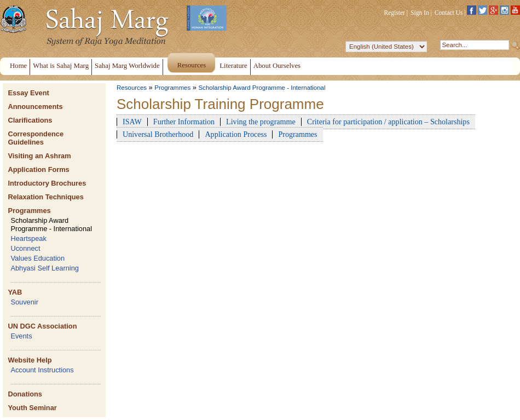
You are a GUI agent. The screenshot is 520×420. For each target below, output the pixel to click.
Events (21, 336)
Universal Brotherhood (158, 134)
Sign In (420, 13)
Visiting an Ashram (39, 156)
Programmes (29, 211)
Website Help (30, 360)
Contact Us (449, 13)
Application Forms (38, 169)
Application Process (236, 134)
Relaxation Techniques (45, 197)
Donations (25, 394)
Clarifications (30, 120)
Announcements (35, 107)
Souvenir (24, 302)
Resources (132, 88)
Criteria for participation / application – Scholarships (388, 122)
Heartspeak (28, 238)
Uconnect (25, 248)
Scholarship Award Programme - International (51, 225)
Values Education (37, 258)
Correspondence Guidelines (36, 138)
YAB (15, 292)
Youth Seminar (32, 408)
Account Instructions (42, 370)
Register (395, 13)
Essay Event (28, 93)
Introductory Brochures (47, 183)
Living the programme (261, 122)
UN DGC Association (42, 326)
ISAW (132, 122)
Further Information (184, 122)
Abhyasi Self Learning (45, 268)
